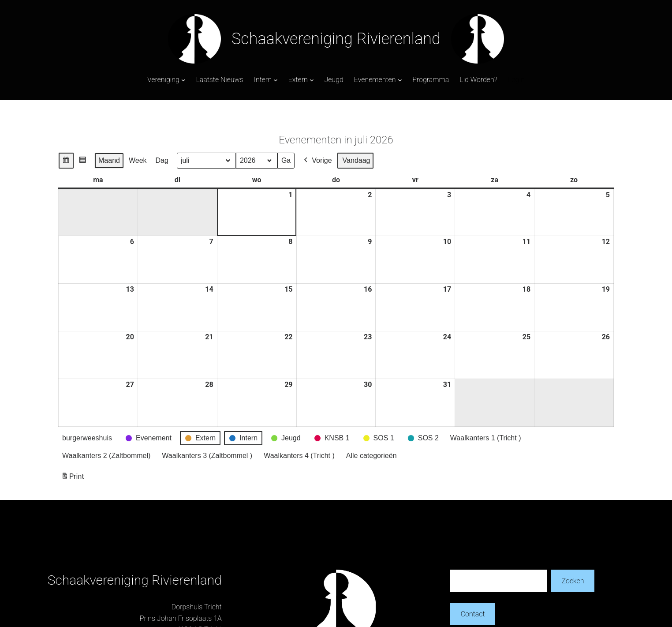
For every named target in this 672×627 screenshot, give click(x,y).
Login (516, 80)
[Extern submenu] (312, 80)
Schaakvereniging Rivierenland (336, 39)
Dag (162, 160)
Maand (109, 160)
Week (138, 160)
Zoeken (573, 581)
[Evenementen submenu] (400, 80)
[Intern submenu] (276, 80)
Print (72, 478)
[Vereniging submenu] (183, 80)
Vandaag (357, 160)
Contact (473, 614)
